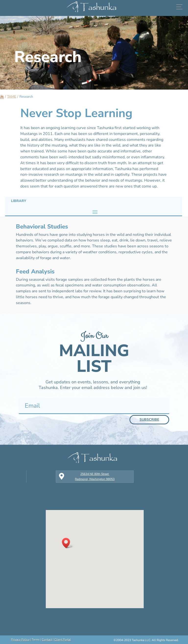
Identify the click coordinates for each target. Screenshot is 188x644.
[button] (68, 543)
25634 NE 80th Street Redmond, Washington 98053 (95, 476)
